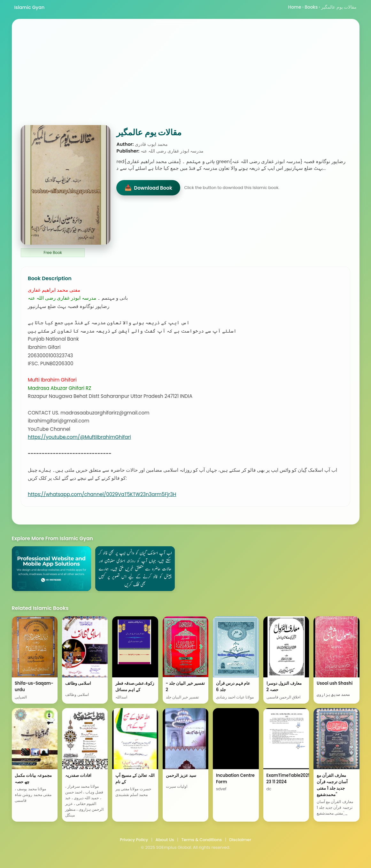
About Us (165, 840)
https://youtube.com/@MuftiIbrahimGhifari (79, 437)
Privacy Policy (134, 840)
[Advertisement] (186, 77)
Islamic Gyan (30, 7)
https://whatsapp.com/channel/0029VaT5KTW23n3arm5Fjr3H (102, 494)
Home (295, 7)
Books (311, 7)
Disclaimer (240, 840)
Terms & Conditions (202, 840)
